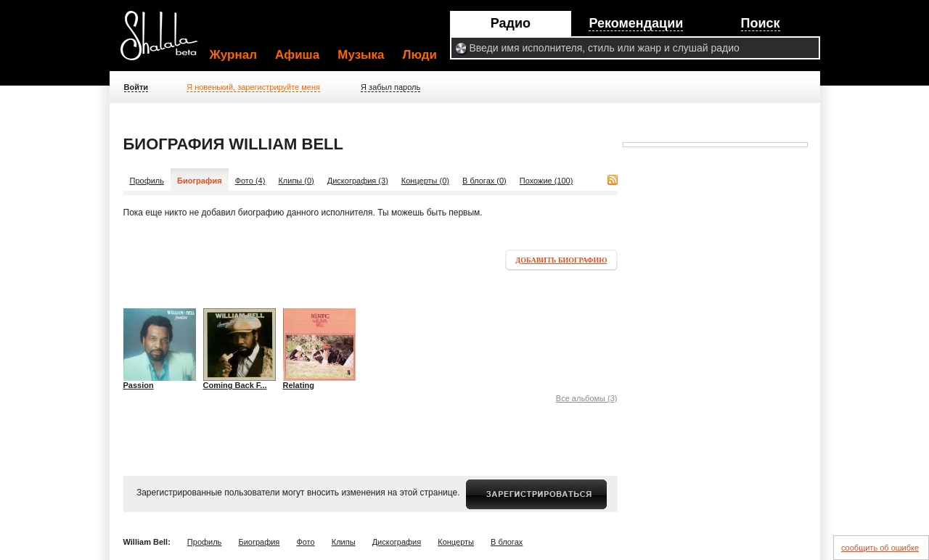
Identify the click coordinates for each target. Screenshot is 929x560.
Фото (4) (250, 181)
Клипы (344, 542)
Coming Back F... (235, 385)
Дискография (397, 542)
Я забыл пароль (390, 87)
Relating (299, 385)
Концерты (456, 542)
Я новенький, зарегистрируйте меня (253, 87)
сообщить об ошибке (880, 548)
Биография (259, 542)
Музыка (361, 55)
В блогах (507, 542)
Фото (305, 542)
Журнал (234, 55)
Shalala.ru (165, 41)
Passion (139, 385)
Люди (420, 55)
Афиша (297, 55)
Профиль (147, 181)
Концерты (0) (425, 181)
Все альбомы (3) (587, 398)
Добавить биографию (561, 260)
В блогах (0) (484, 181)
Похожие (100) (547, 181)
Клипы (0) (296, 181)
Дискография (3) (358, 181)
